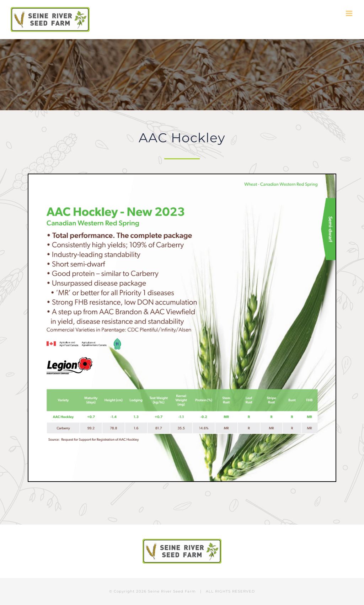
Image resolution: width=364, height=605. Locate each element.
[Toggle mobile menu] (350, 13)
